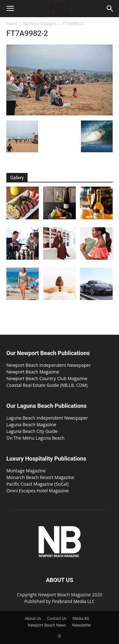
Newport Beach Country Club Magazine (47, 378)
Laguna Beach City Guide (32, 431)
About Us (33, 618)
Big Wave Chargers (40, 24)
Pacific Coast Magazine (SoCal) (37, 484)
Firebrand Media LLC (73, 601)
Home (12, 24)
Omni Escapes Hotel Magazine (37, 491)
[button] (10, 9)
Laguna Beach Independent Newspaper (47, 418)
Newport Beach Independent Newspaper (49, 365)
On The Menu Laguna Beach (35, 438)
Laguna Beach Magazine (31, 425)
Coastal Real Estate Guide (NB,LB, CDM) (47, 385)
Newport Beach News (47, 625)
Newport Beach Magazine (33, 372)
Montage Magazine (26, 471)
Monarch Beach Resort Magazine (40, 477)
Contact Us (57, 618)
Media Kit (81, 618)
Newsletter (82, 625)
